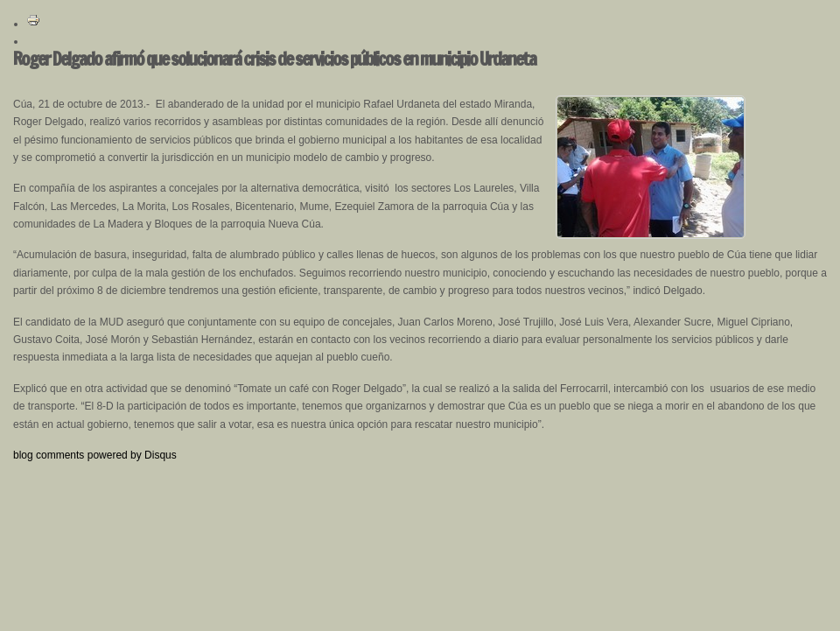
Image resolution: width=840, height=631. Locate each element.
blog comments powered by (95, 455)
